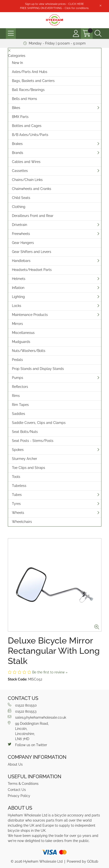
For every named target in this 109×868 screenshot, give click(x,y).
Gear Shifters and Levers (32, 252)
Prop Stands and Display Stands (38, 369)
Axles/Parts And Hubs (30, 72)
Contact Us (17, 790)
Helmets (19, 279)
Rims (16, 396)
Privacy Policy (19, 796)
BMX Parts (20, 117)
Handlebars (21, 261)
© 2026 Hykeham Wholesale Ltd (37, 861)
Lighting (18, 297)
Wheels (18, 513)
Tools (16, 477)
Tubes (17, 495)
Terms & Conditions (23, 784)
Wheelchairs (22, 522)
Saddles (19, 414)
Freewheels (21, 234)
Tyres (16, 504)
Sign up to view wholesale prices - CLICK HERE (54, 4)
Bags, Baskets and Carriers (33, 81)
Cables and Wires (26, 162)
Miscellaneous (23, 333)
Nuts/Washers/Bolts (29, 351)
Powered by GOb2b (83, 861)
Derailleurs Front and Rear (33, 216)
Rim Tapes (20, 405)
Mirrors (17, 324)
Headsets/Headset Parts (32, 270)
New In (17, 63)
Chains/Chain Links (27, 180)
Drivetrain (20, 225)
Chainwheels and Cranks (32, 189)
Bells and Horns (25, 99)
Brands (18, 153)
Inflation (18, 288)
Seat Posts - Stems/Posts (33, 441)
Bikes (16, 108)
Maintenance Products (30, 315)
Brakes (17, 144)
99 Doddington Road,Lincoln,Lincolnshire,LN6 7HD (28, 731)
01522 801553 (22, 711)
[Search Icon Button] (98, 34)
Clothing (19, 207)
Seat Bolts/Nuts (25, 432)
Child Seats (21, 198)
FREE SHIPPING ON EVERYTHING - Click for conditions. (54, 8)
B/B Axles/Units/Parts (30, 135)
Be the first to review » (50, 672)
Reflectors (20, 387)
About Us (15, 764)
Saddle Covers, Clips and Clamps (39, 423)
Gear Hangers (23, 243)
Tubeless (19, 486)
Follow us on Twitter (27, 745)
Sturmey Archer (25, 459)
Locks (17, 306)
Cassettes (20, 171)
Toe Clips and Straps (29, 468)
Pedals (17, 360)
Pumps (18, 378)
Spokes (18, 450)
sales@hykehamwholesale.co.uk (37, 717)
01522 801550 (22, 705)
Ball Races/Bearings (28, 90)
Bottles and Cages (27, 126)
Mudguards (21, 342)
